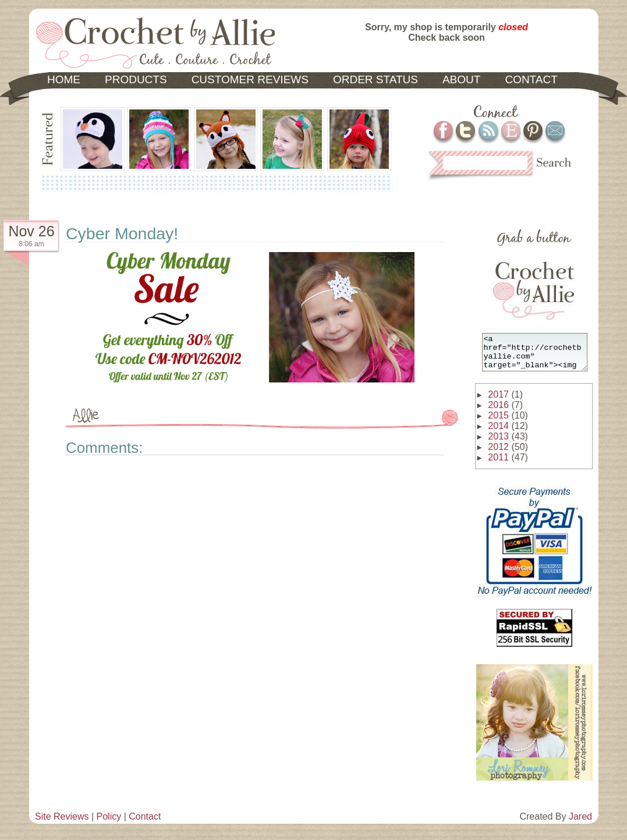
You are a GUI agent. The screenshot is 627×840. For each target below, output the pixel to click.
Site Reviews (62, 823)
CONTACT (531, 79)
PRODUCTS (136, 79)
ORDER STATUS (376, 79)
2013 (498, 443)
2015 (498, 422)
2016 (498, 412)
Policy (109, 823)
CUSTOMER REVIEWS (250, 79)
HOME (64, 79)
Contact (145, 823)
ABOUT (461, 79)
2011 (498, 464)
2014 (498, 433)
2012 (498, 454)
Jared (580, 823)
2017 (498, 401)
